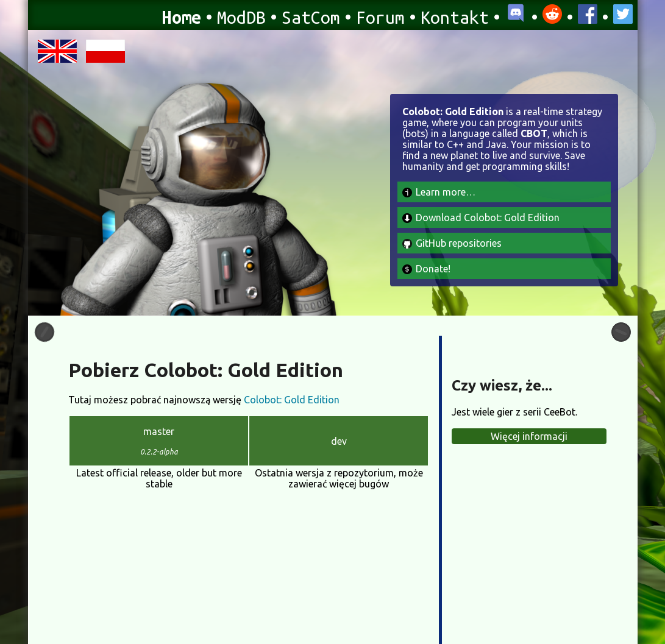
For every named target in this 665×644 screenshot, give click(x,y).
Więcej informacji (529, 436)
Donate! (426, 269)
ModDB (241, 17)
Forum (380, 17)
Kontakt (455, 17)
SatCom (311, 17)
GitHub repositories (452, 243)
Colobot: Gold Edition (292, 400)
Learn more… (439, 192)
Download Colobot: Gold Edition (481, 218)
